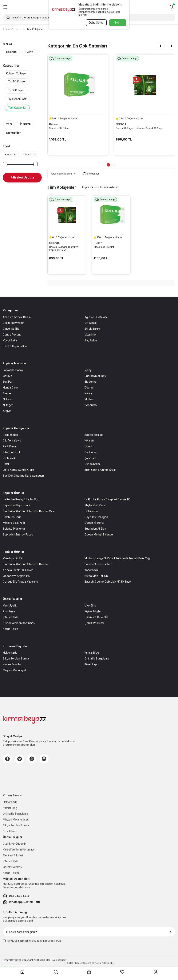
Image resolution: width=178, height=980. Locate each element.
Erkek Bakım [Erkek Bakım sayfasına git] (92, 329)
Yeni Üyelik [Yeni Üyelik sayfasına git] (10, 605)
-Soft (68, 963)
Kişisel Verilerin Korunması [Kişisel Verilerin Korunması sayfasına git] (19, 623)
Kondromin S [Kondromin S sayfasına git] (92, 570)
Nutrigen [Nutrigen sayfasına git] (8, 405)
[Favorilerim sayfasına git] (122, 972)
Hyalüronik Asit (17, 99)
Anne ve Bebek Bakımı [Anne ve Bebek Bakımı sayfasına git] (17, 317)
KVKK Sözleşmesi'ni (19, 941)
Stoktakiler (13, 133)
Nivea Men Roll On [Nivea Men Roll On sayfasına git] (96, 576)
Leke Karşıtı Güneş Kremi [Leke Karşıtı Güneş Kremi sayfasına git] (18, 470)
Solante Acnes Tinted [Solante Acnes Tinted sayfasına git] (98, 564)
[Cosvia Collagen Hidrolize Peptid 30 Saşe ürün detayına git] (145, 85)
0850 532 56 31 (17, 896)
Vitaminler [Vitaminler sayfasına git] (91, 334)
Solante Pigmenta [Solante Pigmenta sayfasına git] (14, 529)
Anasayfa (9, 29)
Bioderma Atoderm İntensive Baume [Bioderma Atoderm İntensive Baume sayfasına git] (25, 564)
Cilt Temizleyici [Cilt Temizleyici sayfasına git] (12, 440)
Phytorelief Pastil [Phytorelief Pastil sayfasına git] (95, 505)
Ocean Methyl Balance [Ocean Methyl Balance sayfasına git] (99, 534)
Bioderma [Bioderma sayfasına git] (91, 382)
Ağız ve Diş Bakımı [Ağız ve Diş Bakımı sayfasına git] (96, 317)
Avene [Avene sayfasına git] (7, 393)
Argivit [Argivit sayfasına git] (7, 411)
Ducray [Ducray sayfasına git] (89, 387)
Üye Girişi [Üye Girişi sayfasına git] (90, 605)
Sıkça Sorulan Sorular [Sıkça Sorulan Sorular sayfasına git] (16, 658)
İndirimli (25, 124)
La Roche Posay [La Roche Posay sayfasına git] (13, 370)
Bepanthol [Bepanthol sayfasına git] (91, 405)
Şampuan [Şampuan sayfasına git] (90, 458)
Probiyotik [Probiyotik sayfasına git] (9, 458)
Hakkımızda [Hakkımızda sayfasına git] (10, 653)
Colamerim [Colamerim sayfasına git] (91, 511)
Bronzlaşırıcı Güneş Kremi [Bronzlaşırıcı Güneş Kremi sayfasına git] (100, 470)
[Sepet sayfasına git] (89, 972)
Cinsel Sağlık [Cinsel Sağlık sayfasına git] (11, 329)
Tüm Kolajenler (17, 108)
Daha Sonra (96, 23)
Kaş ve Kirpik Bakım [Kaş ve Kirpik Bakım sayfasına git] (15, 346)
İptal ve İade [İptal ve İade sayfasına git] (11, 617)
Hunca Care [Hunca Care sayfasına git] (10, 387)
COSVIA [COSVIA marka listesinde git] (121, 124)
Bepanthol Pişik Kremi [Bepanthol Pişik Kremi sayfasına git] (16, 505)
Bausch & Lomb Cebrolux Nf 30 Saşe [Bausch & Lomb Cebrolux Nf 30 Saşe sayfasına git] (108, 582)
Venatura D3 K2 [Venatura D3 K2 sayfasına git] (13, 558)
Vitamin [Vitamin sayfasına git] (89, 446)
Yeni (9, 124)
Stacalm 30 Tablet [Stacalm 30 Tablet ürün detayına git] (59, 128)
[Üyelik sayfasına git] (156, 972)
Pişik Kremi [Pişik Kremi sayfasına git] (10, 446)
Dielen (29, 52)
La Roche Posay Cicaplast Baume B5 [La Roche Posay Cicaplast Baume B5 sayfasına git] (107, 499)
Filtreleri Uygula (22, 177)
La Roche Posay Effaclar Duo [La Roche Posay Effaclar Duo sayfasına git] (21, 499)
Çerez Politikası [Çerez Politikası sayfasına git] (94, 623)
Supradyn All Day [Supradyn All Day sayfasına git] (95, 376)
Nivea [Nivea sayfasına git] (88, 393)
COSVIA (11, 52)
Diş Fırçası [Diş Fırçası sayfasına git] (91, 452)
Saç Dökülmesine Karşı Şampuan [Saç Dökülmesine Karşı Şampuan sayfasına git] (23, 476)
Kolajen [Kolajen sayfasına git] (89, 440)
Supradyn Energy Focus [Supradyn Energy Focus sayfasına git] (18, 534)
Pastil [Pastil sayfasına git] (6, 464)
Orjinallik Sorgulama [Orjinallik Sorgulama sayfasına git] (97, 658)
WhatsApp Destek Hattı (21, 902)
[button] (161, 46)
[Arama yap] (56, 972)
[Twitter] (20, 759)
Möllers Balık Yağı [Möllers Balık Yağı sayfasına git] (14, 523)
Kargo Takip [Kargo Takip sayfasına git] (11, 629)
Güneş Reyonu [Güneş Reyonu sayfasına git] (12, 334)
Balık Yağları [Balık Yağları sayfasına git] (10, 435)
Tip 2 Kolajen (16, 90)
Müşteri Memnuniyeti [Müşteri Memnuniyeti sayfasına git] (16, 819)
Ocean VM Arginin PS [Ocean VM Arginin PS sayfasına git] (16, 576)
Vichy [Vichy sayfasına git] (88, 370)
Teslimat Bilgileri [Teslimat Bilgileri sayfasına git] (13, 855)
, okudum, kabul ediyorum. (32, 941)
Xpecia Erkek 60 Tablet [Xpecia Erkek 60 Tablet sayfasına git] (18, 570)
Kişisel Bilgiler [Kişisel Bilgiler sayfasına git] (93, 611)
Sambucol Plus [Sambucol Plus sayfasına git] (12, 517)
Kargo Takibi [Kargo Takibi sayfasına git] (11, 873)
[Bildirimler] (171, 7)
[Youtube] (32, 759)
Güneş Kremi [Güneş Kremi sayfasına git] (92, 464)
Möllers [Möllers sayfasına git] (89, 399)
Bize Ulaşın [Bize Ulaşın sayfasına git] (91, 664)
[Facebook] (7, 759)
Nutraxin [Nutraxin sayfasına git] (8, 399)
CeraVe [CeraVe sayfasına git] (8, 376)
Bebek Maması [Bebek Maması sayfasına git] (94, 435)
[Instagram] (44, 759)
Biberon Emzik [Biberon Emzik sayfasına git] (12, 452)
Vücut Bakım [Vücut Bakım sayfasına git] (11, 340)
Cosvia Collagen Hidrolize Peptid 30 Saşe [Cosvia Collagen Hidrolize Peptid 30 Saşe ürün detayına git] (139, 128)
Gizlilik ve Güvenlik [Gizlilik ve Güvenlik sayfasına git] (96, 617)
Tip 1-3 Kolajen (17, 81)
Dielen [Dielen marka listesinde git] (53, 124)
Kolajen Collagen (17, 73)
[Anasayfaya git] (22, 972)
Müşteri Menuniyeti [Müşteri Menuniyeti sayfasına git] (15, 670)
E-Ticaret (77, 963)
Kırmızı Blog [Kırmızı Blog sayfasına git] (92, 653)
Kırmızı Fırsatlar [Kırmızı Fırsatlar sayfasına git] (12, 664)
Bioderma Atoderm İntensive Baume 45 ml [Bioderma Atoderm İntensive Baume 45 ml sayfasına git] (29, 511)
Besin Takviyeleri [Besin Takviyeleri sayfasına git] (14, 323)
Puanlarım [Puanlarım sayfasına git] (9, 611)
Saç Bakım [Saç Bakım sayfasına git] (91, 340)
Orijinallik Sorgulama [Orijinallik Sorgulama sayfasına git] (15, 814)
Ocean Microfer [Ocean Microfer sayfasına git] (94, 523)
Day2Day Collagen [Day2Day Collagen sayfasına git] (96, 517)
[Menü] (5, 7)
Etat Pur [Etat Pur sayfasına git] (8, 382)
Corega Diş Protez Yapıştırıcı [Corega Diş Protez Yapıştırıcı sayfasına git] (21, 582)
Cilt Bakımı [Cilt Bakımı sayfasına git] (91, 323)
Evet (118, 23)
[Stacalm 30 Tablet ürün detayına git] (78, 85)
